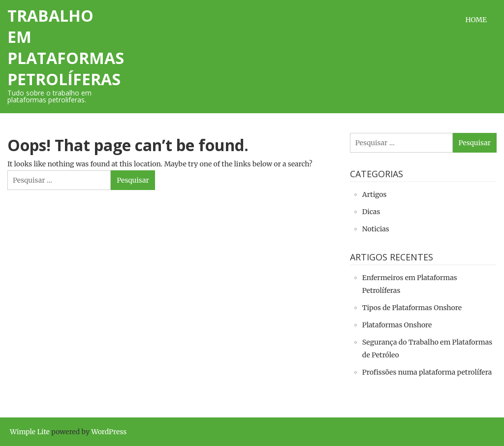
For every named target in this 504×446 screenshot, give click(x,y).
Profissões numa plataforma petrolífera (427, 372)
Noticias (376, 229)
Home (476, 20)
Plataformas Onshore (397, 325)
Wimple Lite (30, 432)
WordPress (109, 432)
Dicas (371, 212)
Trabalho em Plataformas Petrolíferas (66, 47)
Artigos (375, 194)
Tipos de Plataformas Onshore (412, 308)
